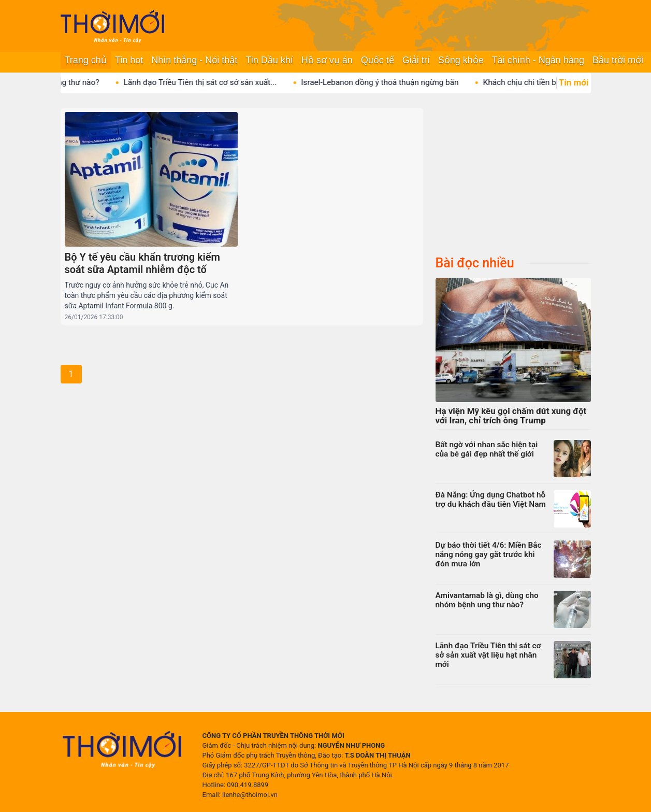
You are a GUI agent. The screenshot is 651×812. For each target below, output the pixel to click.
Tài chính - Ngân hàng (538, 60)
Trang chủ (86, 60)
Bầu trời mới (618, 60)
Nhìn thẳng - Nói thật (194, 60)
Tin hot (129, 60)
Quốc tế (378, 60)
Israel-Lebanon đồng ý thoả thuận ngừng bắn (415, 82)
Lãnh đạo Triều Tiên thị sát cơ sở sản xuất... (236, 82)
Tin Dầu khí (269, 60)
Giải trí (416, 60)
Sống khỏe (461, 60)
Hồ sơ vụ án (327, 60)
